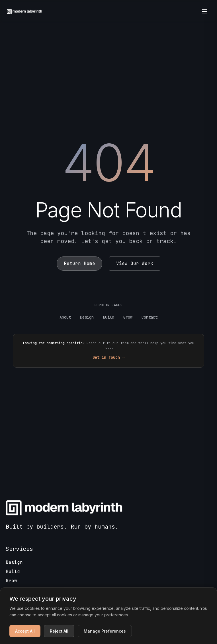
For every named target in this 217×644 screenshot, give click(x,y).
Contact (150, 317)
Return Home (79, 263)
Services (19, 549)
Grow (128, 317)
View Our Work (135, 263)
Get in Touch (108, 357)
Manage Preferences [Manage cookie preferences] (105, 631)
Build (108, 317)
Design (87, 317)
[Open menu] (204, 11)
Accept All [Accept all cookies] (25, 631)
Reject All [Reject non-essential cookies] (59, 631)
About (65, 317)
